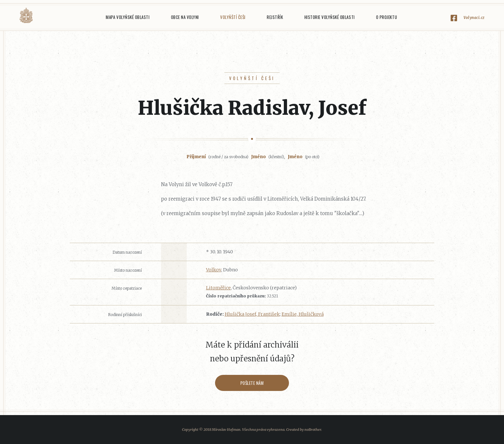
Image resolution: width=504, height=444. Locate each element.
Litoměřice (218, 288)
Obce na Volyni (185, 17)
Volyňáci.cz (26, 16)
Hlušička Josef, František (252, 314)
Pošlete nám (252, 383)
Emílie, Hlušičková (303, 314)
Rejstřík (275, 17)
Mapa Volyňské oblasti (128, 17)
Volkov (214, 270)
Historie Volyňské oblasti (330, 17)
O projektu (387, 17)
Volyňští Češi (233, 17)
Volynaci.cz (474, 18)
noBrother (313, 430)
